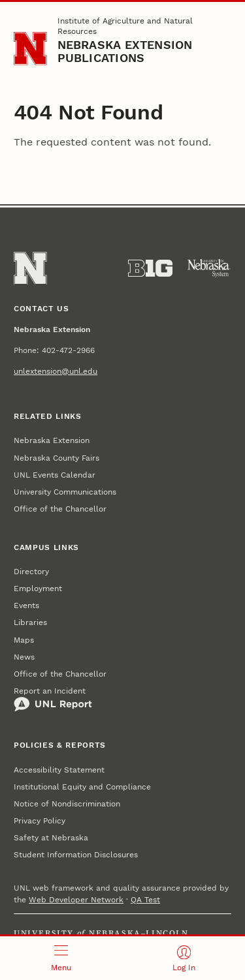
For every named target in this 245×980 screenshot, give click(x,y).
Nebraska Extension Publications (125, 51)
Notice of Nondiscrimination (67, 804)
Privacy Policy (40, 821)
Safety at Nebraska (51, 838)
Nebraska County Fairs (57, 458)
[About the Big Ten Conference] (150, 268)
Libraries (30, 622)
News (24, 657)
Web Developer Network (76, 900)
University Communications (65, 492)
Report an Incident (53, 699)
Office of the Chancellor (60, 509)
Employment (38, 589)
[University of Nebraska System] (209, 268)
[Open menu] (61, 958)
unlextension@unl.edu (56, 371)
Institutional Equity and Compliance (82, 787)
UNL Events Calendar (55, 475)
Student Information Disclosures (76, 855)
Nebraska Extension (52, 440)
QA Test (145, 900)
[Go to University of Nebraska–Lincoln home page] (30, 49)
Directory (31, 572)
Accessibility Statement (59, 770)
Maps (24, 640)
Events (26, 605)
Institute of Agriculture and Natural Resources (125, 26)
